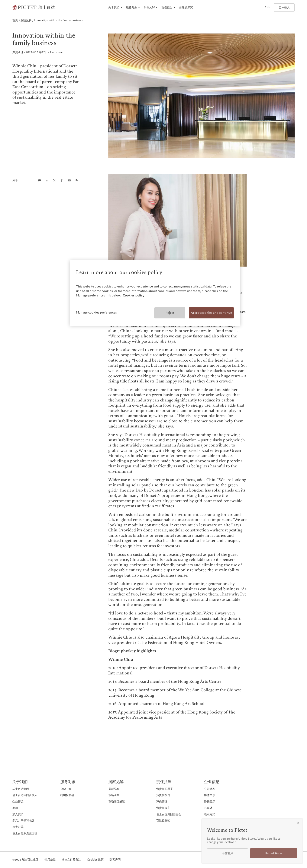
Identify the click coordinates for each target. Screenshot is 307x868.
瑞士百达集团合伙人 (25, 795)
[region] (155, 293)
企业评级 (18, 802)
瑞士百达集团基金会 (169, 814)
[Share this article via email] (69, 180)
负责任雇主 (163, 808)
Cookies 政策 (95, 860)
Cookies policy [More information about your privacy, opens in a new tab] (134, 295)
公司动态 (210, 789)
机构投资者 (67, 795)
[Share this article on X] (54, 180)
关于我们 (114, 7)
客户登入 (284, 8)
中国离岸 (227, 854)
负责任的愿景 (165, 789)
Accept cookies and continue (211, 313)
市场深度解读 (117, 802)
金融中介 (66, 789)
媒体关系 (210, 795)
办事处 (208, 808)
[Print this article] (39, 180)
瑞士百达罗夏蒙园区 (25, 833)
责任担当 (167, 7)
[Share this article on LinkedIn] (47, 180)
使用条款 (50, 860)
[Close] (298, 823)
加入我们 (18, 814)
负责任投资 (163, 795)
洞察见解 (149, 7)
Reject (170, 313)
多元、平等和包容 (23, 821)
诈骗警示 (210, 802)
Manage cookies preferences (96, 312)
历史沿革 (18, 827)
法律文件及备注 (71, 860)
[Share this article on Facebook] (62, 180)
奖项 (15, 808)
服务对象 (132, 7)
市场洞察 (114, 795)
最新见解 (114, 789)
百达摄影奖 (186, 7)
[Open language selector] (268, 7)
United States (274, 853)
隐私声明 (115, 860)
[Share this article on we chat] (77, 180)
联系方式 (210, 814)
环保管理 (162, 802)
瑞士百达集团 (21, 789)
